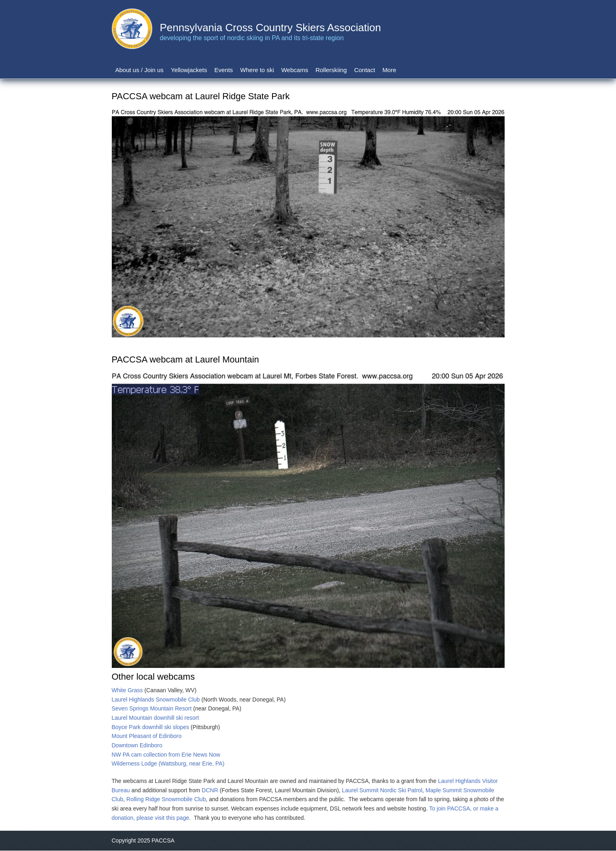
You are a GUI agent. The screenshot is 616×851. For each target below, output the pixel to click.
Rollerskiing (331, 70)
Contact (364, 70)
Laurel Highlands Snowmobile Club (156, 700)
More (389, 70)
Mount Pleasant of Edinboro (147, 736)
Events (224, 70)
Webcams (294, 70)
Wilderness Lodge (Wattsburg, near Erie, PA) (168, 764)
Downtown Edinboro (137, 745)
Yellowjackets (189, 70)
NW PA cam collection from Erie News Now (166, 755)
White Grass (127, 690)
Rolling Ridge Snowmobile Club (166, 799)
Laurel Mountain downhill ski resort (156, 718)
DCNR (210, 790)
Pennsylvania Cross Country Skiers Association (270, 28)
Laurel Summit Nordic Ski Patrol (382, 790)
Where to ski (257, 70)
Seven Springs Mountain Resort (152, 708)
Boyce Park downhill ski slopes (150, 727)
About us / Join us (140, 70)
